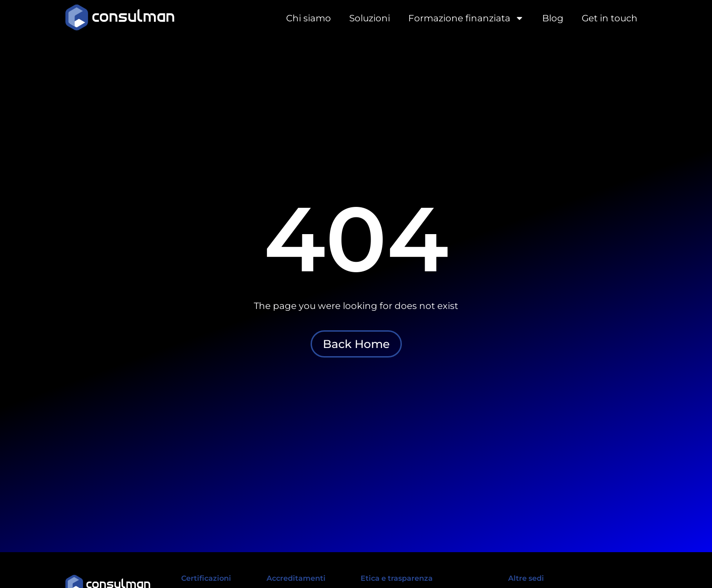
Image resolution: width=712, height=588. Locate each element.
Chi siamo (309, 18)
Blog (553, 18)
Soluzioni (370, 18)
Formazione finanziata (466, 18)
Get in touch (610, 18)
